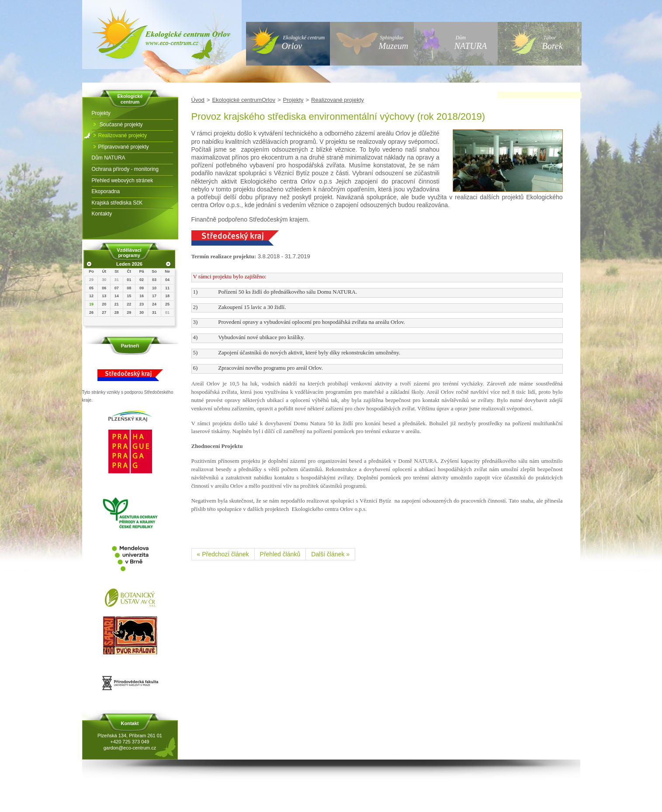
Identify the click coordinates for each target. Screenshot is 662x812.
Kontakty (102, 214)
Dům (471, 43)
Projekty (101, 113)
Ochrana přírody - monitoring (125, 169)
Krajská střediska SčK (117, 203)
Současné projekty (121, 125)
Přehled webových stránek (123, 180)
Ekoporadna (106, 191)
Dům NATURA (109, 158)
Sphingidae (394, 43)
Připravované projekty (124, 147)
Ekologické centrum (303, 43)
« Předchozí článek (223, 554)
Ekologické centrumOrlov (244, 100)
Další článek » (330, 554)
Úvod (198, 100)
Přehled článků (280, 554)
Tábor (553, 43)
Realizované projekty (123, 135)
